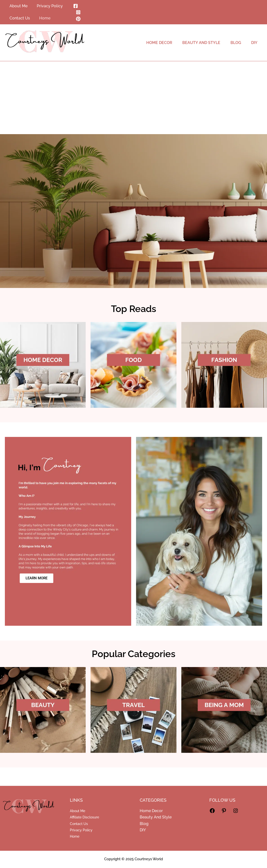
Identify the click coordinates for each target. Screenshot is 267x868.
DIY (143, 830)
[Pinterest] (78, 19)
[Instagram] (78, 12)
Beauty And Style (156, 817)
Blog (144, 824)
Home (75, 836)
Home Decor (151, 811)
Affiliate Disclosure (84, 817)
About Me (78, 811)
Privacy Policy (81, 830)
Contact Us (79, 824)
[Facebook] (75, 6)
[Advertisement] (133, 98)
